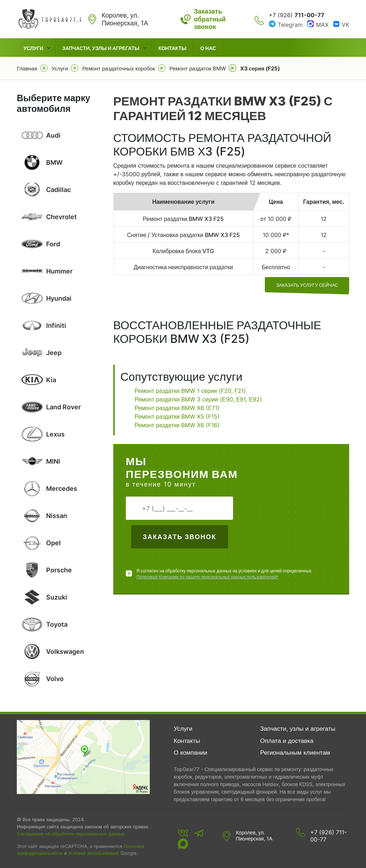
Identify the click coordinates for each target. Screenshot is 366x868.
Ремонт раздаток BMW (198, 68)
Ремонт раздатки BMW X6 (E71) (177, 408)
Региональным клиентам (295, 753)
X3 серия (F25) (260, 68)
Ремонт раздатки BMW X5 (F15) (177, 416)
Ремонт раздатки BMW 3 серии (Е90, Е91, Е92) (198, 399)
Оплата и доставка (287, 741)
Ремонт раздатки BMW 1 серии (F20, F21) (190, 391)
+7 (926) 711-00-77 (328, 836)
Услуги (33, 48)
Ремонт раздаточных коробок (119, 68)
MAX (322, 25)
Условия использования (94, 853)
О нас (208, 48)
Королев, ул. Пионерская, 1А (254, 836)
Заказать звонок (179, 537)
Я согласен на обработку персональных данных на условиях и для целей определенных (224, 574)
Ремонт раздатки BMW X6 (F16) (177, 425)
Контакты (172, 48)
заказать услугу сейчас (307, 285)
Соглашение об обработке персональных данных (71, 834)
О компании (191, 753)
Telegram (290, 25)
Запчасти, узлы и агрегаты (101, 48)
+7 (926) (297, 15)
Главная (27, 68)
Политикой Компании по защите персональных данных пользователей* (208, 577)
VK (345, 25)
